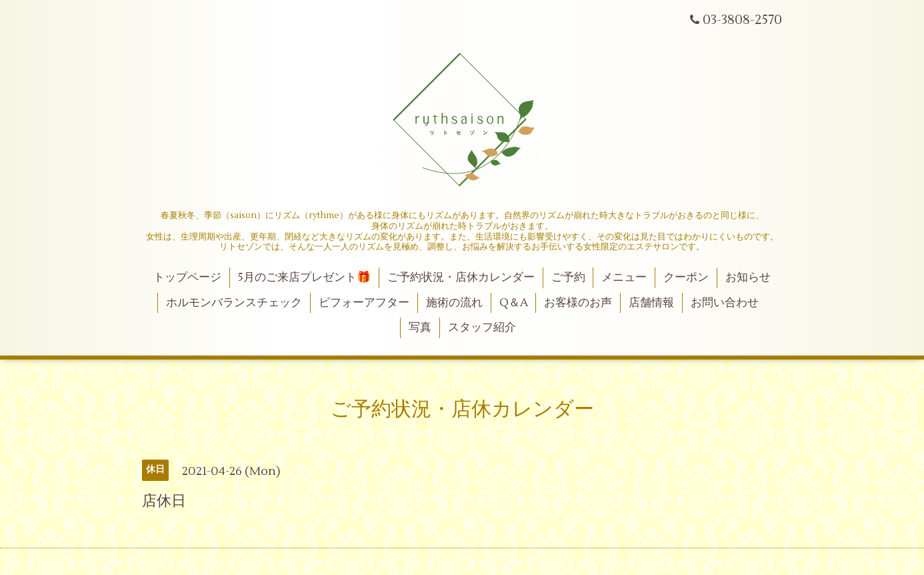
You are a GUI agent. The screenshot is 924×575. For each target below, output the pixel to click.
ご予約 (568, 277)
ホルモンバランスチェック (234, 303)
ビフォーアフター (364, 303)
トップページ (187, 277)
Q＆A (514, 303)
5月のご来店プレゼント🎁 (304, 277)
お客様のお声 (578, 303)
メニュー (624, 277)
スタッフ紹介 (482, 328)
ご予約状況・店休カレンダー (461, 277)
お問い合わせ (725, 303)
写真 (420, 328)
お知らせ (748, 277)
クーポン (686, 277)
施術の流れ (454, 303)
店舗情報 (651, 303)
